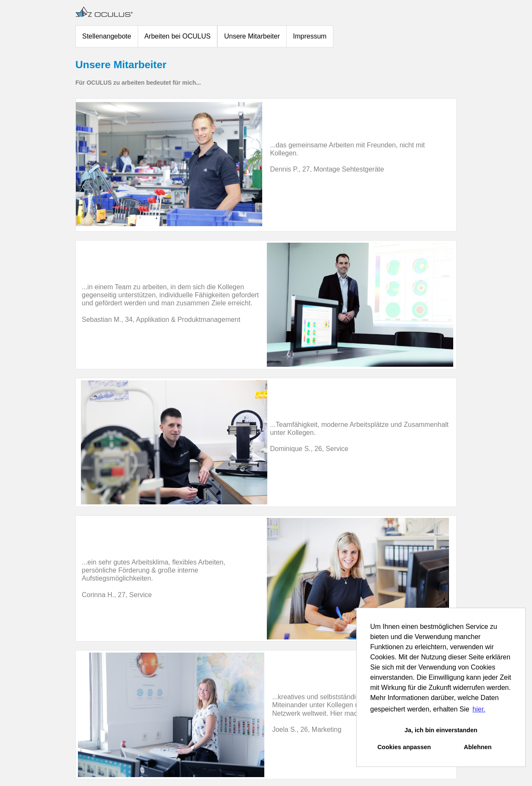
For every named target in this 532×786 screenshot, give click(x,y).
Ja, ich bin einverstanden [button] (441, 730)
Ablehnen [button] (478, 747)
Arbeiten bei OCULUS (178, 36)
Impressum (310, 36)
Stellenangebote (107, 36)
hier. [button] (479, 709)
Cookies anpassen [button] (404, 747)
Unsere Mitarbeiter (252, 36)
